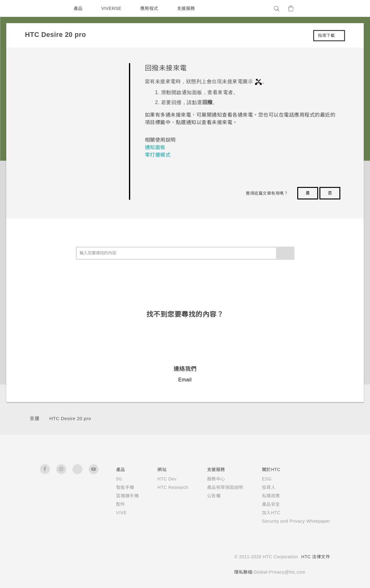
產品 (78, 8)
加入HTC (263, 513)
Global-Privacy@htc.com (278, 572)
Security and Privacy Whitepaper (292, 521)
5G (109, 479)
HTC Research (164, 487)
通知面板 (155, 147)
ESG (259, 479)
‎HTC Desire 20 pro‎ (72, 418)
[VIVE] (322, 8)
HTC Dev (158, 479)
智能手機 (115, 487)
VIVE (112, 513)
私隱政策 (263, 496)
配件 (110, 504)
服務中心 (208, 479)
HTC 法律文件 (316, 557)
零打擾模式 (158, 155)
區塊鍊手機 (117, 496)
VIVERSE (112, 8)
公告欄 (206, 496)
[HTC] (47, 8)
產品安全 (263, 504)
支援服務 (187, 8)
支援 (35, 418)
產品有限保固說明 (217, 487)
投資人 (261, 487)
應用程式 (150, 8)
